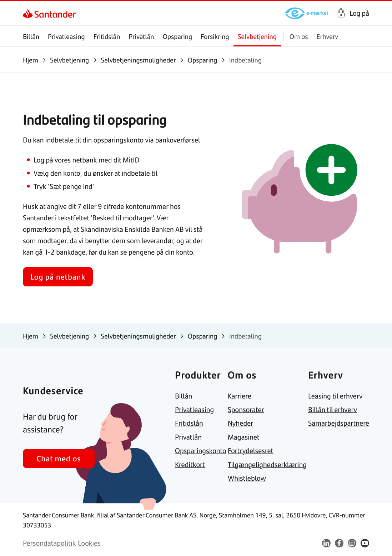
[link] (29, 13)
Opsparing (178, 36)
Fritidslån (107, 36)
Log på (359, 13)
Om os (299, 36)
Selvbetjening (257, 36)
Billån (31, 36)
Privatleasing (66, 36)
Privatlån (141, 36)
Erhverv (328, 36)
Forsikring (215, 36)
